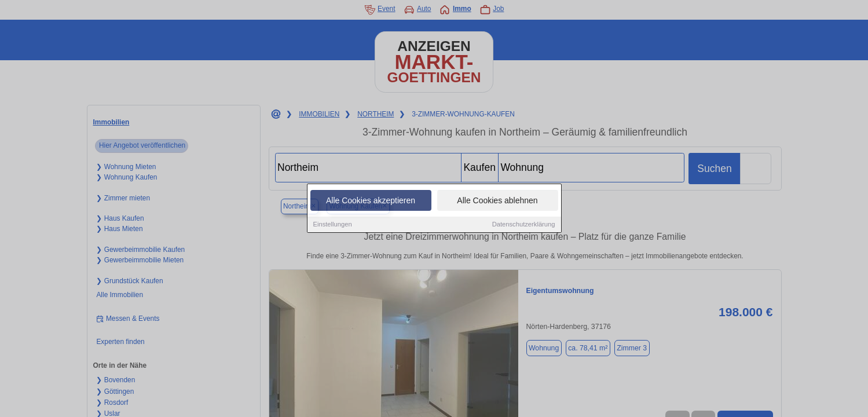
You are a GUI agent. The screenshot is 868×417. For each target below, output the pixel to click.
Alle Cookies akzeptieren (371, 201)
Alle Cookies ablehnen (497, 201)
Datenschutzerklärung (524, 225)
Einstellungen (333, 225)
